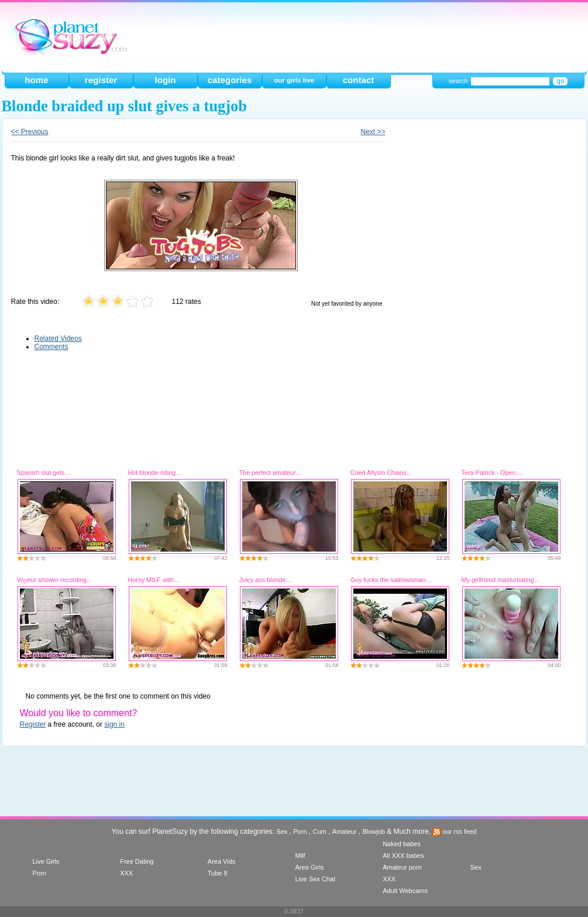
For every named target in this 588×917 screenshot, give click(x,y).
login (165, 80)
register (101, 80)
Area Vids (222, 861)
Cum (320, 832)
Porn (300, 832)
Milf (300, 856)
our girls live (294, 80)
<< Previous (30, 132)
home (36, 80)
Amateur (345, 832)
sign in (114, 724)
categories (230, 80)
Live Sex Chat (315, 879)
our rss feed (454, 832)
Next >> (373, 132)
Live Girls (46, 861)
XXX (126, 873)
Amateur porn (402, 867)
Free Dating (137, 861)
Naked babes (402, 844)
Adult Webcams (405, 891)
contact (359, 80)
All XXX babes (403, 856)
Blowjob (374, 832)
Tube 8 (218, 873)
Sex (282, 832)
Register (33, 724)
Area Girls (309, 867)
